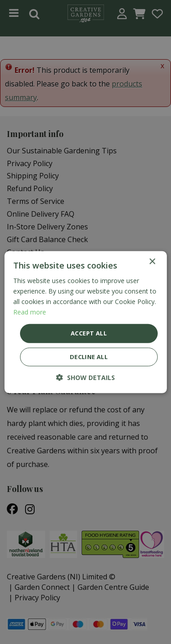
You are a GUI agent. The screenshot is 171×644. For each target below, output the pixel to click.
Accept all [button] (89, 333)
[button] (85, 378)
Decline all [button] (89, 357)
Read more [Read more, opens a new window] (30, 312)
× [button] (152, 261)
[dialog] (85, 322)
